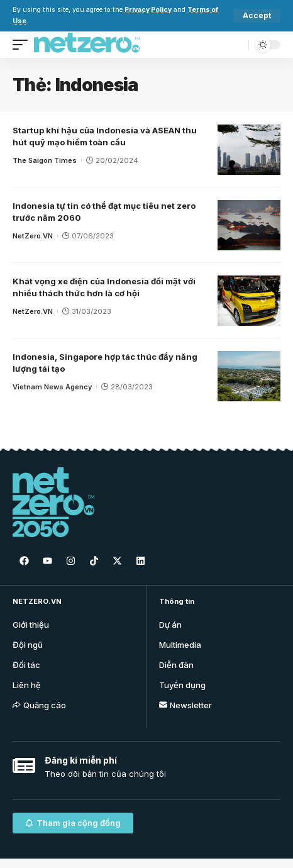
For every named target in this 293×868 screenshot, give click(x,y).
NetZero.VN (33, 236)
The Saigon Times (45, 160)
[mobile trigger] (23, 45)
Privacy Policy (148, 10)
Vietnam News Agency (52, 387)
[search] (236, 44)
